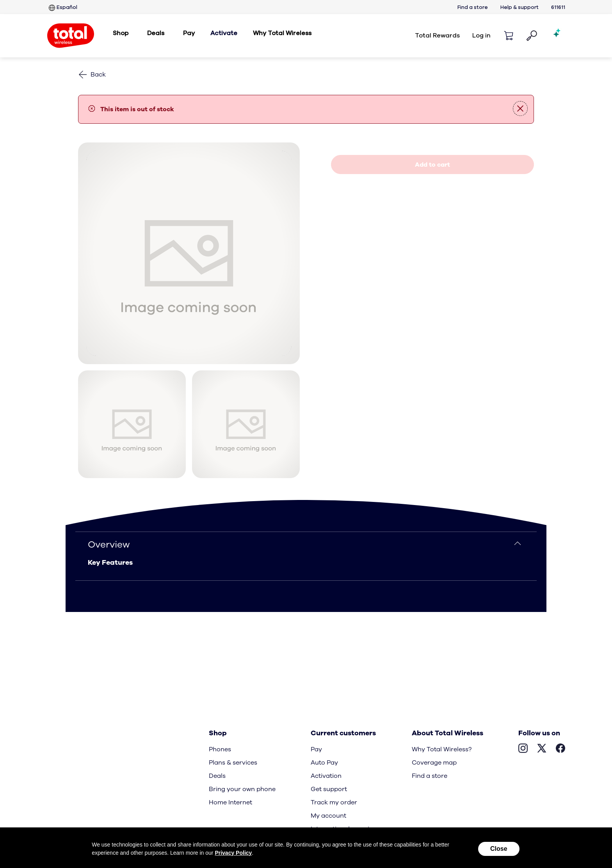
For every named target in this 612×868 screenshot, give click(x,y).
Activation (326, 776)
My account (328, 816)
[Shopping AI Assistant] (557, 36)
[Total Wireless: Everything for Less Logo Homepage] (71, 36)
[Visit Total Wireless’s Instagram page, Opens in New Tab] (523, 750)
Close (499, 849)
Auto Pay (324, 763)
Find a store (473, 8)
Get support (329, 789)
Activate (224, 33)
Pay (316, 749)
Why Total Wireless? (442, 749)
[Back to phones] (92, 75)
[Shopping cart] (509, 36)
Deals (217, 776)
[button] (532, 36)
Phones (220, 749)
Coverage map (434, 763)
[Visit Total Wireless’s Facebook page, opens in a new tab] (560, 750)
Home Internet (230, 802)
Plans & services (233, 763)
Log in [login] (481, 36)
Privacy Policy (233, 853)
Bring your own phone (242, 789)
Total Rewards (437, 36)
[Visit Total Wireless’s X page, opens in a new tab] (542, 750)
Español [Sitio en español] (62, 8)
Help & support (519, 8)
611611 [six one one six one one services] (558, 8)
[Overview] (306, 544)
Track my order (334, 802)
